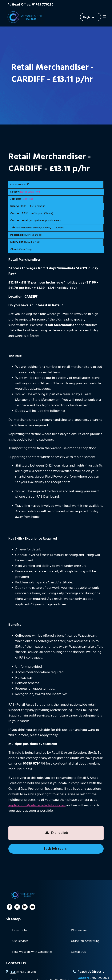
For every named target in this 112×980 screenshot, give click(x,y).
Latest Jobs (20, 930)
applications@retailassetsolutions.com (37, 805)
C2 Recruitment (25, 17)
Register (89, 17)
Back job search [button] (56, 849)
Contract (28, 199)
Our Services (20, 941)
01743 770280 (43, 5)
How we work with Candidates (32, 952)
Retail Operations (30, 192)
